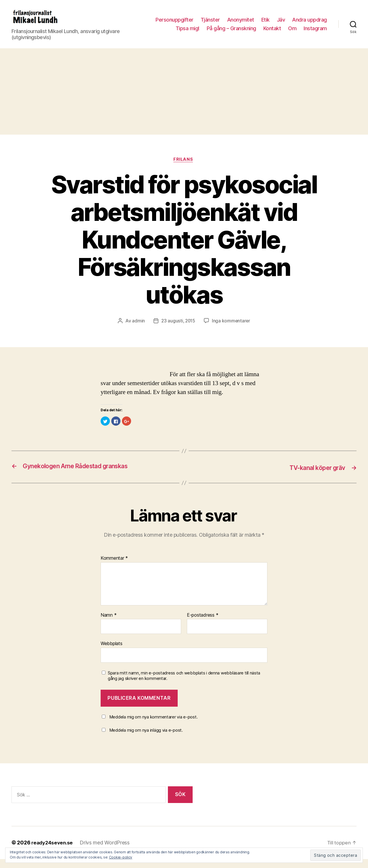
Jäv (281, 24)
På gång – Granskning (231, 33)
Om (292, 33)
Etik (266, 24)
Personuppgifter (175, 24)
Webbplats (112, 653)
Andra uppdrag (309, 24)
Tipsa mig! (188, 33)
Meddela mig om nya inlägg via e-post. (146, 739)
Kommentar (114, 567)
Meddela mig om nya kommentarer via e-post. (154, 726)
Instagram (315, 33)
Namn (109, 624)
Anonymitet (241, 24)
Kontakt (272, 33)
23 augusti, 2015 (178, 330)
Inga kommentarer (232, 330)
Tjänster (210, 24)
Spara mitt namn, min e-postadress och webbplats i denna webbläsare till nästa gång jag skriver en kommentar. (184, 685)
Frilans (184, 169)
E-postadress (203, 624)
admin (138, 330)
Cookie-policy (121, 857)
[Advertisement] (184, 100)
